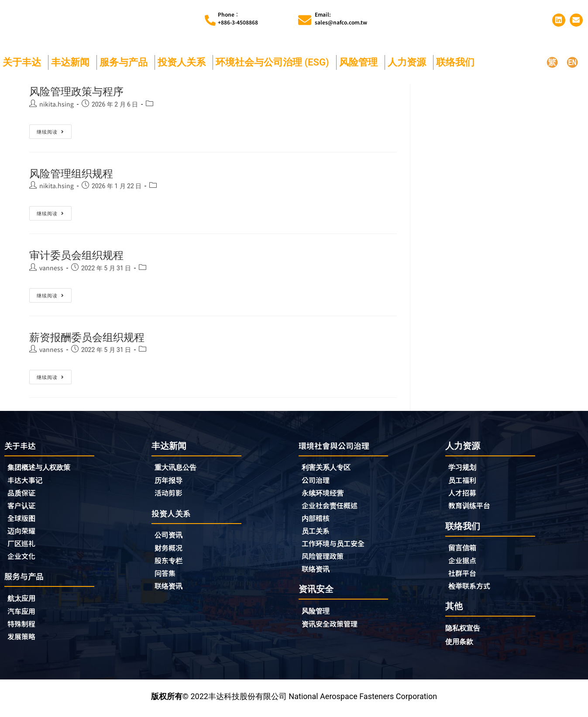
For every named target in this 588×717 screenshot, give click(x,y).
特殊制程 (23, 630)
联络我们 (457, 62)
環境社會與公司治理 (338, 446)
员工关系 (317, 534)
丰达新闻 (72, 62)
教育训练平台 (472, 507)
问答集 (166, 577)
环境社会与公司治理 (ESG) (275, 62)
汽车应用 (25, 617)
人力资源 (409, 62)
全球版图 (23, 521)
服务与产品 (126, 62)
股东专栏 (172, 564)
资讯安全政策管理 (333, 629)
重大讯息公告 (178, 468)
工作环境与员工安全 (337, 547)
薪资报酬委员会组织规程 (96, 337)
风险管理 (361, 62)
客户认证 (23, 508)
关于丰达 (24, 62)
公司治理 (320, 482)
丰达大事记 (27, 482)
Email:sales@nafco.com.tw (341, 18)
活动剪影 (170, 494)
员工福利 (464, 481)
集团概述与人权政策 (43, 468)
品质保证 (23, 495)
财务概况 (172, 551)
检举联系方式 (472, 589)
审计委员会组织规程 (84, 255)
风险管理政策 (325, 560)
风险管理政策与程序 (84, 91)
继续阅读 (50, 130)
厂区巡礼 (23, 547)
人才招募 (464, 494)
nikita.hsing (57, 104)
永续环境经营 (325, 495)
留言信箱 (464, 550)
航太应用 (25, 603)
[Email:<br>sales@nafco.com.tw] (305, 20)
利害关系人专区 (329, 468)
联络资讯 (170, 590)
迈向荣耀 (23, 534)
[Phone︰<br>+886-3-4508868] (210, 20)
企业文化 (23, 560)
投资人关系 (184, 62)
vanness (51, 268)
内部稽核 (317, 521)
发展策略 (23, 643)
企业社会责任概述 (333, 508)
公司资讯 (172, 537)
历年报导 (170, 481)
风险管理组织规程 (78, 173)
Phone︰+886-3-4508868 (238, 18)
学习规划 (464, 468)
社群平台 (464, 576)
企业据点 (464, 563)
